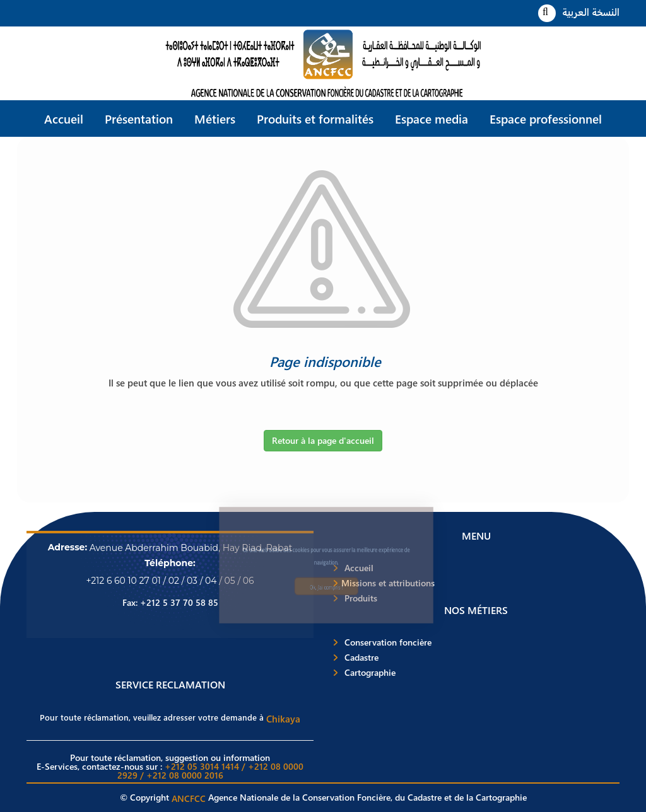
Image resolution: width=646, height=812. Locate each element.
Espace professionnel (546, 119)
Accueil (64, 119)
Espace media (432, 119)
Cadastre (361, 658)
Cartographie (370, 673)
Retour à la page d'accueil (323, 440)
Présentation (139, 119)
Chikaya (283, 719)
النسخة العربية (591, 12)
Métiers (215, 119)
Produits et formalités (315, 119)
